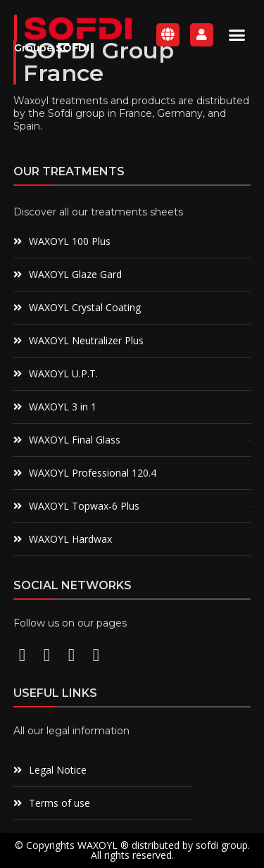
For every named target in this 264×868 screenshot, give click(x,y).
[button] (237, 34)
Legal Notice (58, 770)
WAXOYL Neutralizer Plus (86, 340)
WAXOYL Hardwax (70, 539)
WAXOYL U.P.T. (63, 373)
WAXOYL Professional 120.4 (93, 473)
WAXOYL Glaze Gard (75, 274)
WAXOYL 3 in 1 (63, 407)
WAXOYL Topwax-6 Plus (84, 506)
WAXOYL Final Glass (75, 440)
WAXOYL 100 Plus (70, 241)
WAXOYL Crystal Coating (85, 307)
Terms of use (59, 803)
